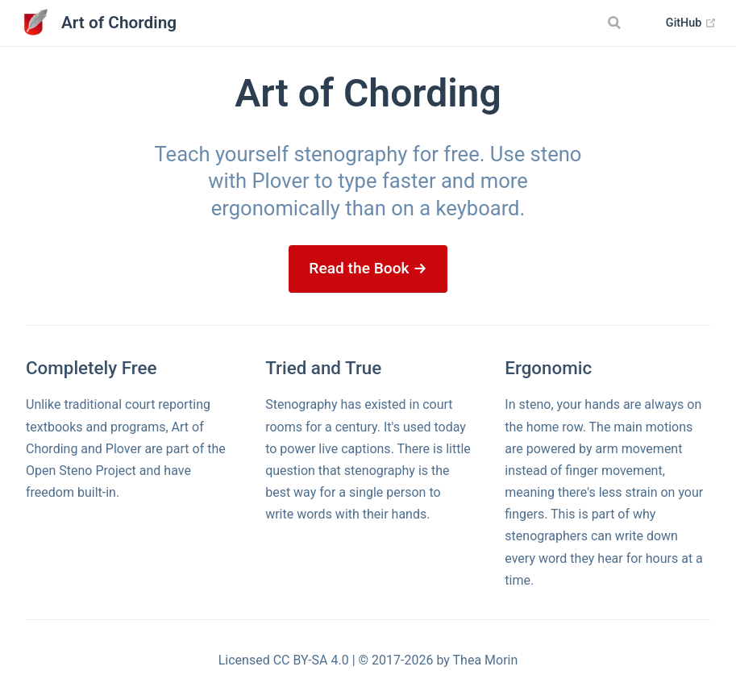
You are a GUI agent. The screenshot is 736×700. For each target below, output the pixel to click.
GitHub (691, 23)
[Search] (617, 23)
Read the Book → (368, 268)
